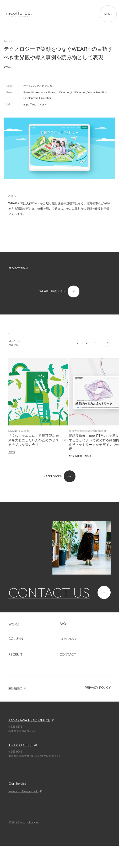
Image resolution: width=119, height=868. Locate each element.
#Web (7, 67)
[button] (107, 343)
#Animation (76, 456)
